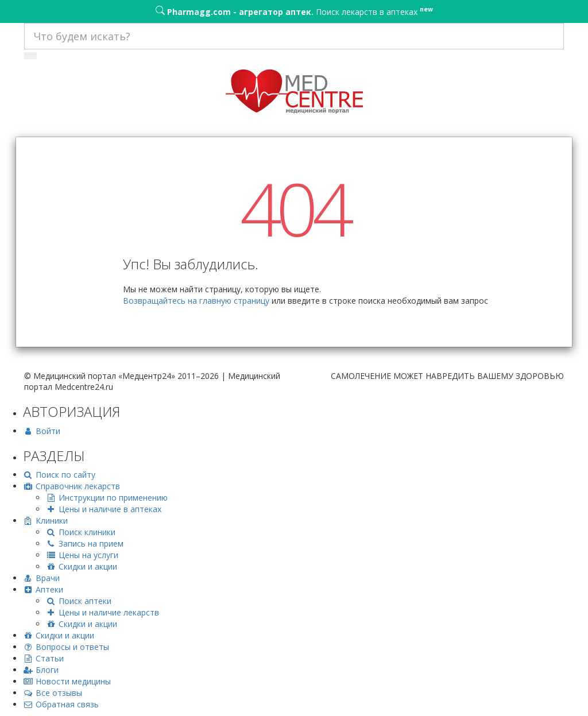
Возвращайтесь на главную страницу (196, 301)
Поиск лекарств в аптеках (294, 11)
